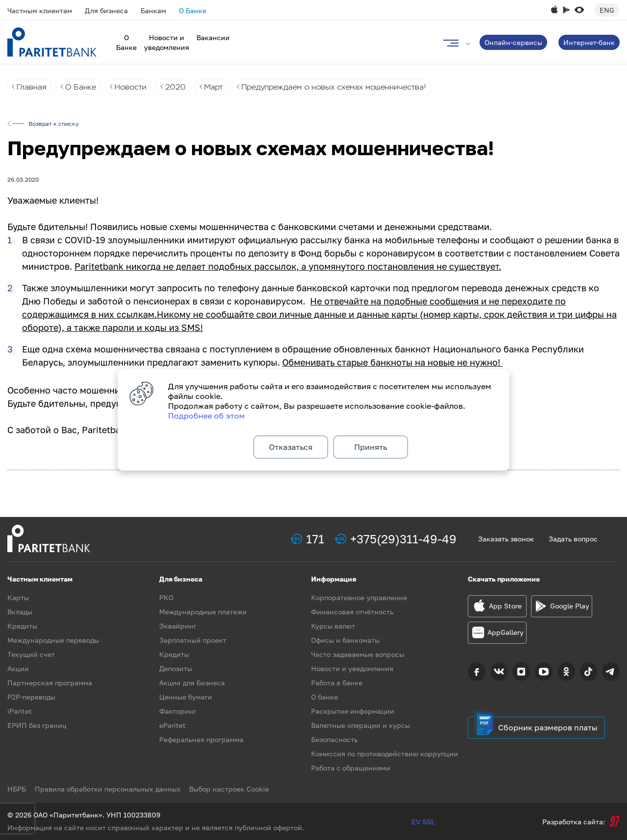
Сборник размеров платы (548, 727)
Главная (32, 87)
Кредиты (22, 626)
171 (315, 539)
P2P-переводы (31, 697)
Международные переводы (53, 640)
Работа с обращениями (351, 768)
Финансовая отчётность (352, 612)
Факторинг (178, 711)
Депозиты (176, 668)
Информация (334, 579)
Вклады (20, 612)
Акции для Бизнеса (192, 683)
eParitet (172, 725)
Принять (371, 447)
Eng (607, 10)
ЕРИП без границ (37, 725)
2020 (179, 87)
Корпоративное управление (359, 597)
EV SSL (423, 822)
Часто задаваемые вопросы (358, 654)
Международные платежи (203, 612)
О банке (325, 697)
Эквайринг (178, 626)
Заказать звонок (506, 539)
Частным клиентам (40, 11)
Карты (18, 597)
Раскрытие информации (353, 711)
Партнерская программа (50, 683)
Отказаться (291, 447)
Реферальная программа (201, 739)
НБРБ (17, 789)
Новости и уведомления (352, 668)
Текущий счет (31, 654)
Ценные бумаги (186, 697)
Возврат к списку (54, 124)
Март (218, 87)
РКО (166, 597)
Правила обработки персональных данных (109, 789)
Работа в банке (337, 683)
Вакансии (213, 37)
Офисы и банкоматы (345, 640)
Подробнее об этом (206, 415)
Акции (18, 668)
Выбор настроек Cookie (231, 789)
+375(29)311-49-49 (403, 539)
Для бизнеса (106, 11)
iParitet (20, 711)
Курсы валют (333, 626)
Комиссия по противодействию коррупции (385, 754)
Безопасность (334, 739)
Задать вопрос (573, 539)
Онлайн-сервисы (513, 42)
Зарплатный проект (193, 640)
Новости (133, 87)
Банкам (153, 11)
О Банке (193, 11)
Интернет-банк (589, 42)
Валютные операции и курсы (361, 725)
